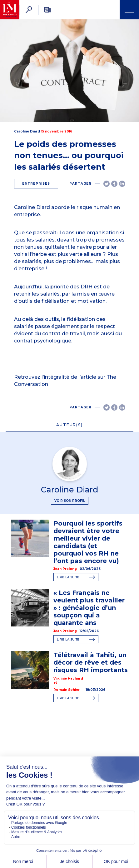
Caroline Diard (27, 131)
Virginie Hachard (68, 678)
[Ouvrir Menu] (129, 10)
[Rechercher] (29, 10)
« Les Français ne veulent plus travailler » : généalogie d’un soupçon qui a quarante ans (89, 608)
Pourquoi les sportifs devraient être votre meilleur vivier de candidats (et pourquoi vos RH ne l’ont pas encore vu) (88, 542)
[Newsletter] (47, 10)
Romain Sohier (67, 690)
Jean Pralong (65, 569)
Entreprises (36, 184)
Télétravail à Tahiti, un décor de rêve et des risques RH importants (91, 662)
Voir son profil (70, 501)
